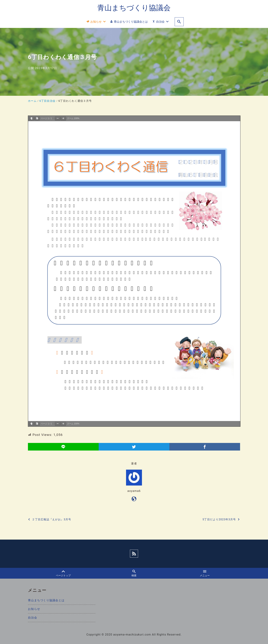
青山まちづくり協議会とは (46, 600)
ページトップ (63, 573)
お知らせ (34, 609)
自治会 (33, 618)
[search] (179, 22)
